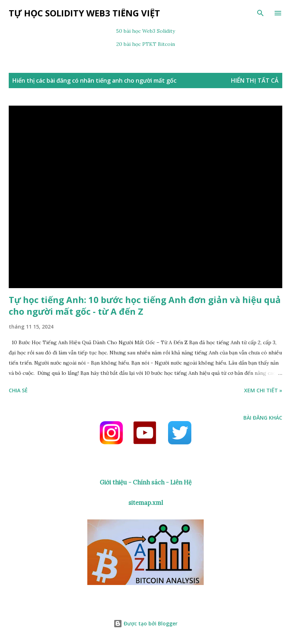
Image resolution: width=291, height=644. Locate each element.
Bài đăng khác (263, 418)
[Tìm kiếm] (260, 13)
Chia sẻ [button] (18, 390)
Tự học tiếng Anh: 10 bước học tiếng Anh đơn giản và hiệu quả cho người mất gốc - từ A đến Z (145, 305)
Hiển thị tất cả (255, 80)
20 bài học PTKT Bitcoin (146, 44)
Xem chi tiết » (263, 390)
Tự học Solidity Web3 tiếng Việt (84, 13)
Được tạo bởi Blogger (145, 623)
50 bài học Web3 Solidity (145, 31)
